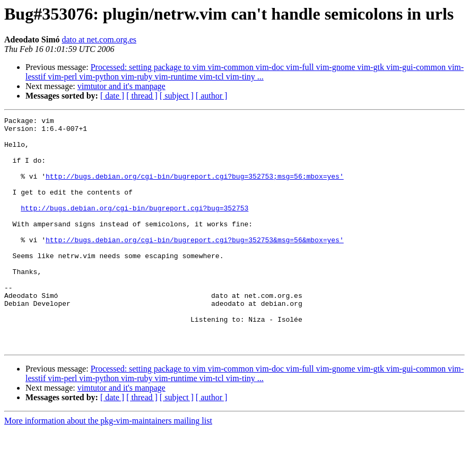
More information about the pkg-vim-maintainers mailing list (108, 467)
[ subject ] (177, 96)
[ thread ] (142, 96)
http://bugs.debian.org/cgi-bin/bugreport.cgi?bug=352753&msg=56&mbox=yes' (195, 265)
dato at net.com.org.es (99, 39)
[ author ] (212, 96)
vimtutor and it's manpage (121, 86)
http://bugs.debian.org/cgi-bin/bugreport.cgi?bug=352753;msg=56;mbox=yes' (195, 189)
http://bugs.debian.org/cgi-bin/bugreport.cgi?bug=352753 (134, 227)
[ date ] (112, 96)
